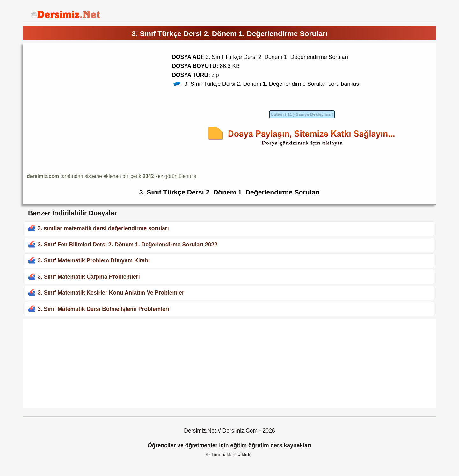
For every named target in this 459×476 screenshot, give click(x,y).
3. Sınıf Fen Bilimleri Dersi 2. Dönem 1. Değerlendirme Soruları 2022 (127, 245)
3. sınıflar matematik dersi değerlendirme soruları (103, 228)
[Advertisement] (80, 92)
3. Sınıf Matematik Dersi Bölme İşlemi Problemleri (103, 309)
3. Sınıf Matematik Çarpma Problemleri (89, 277)
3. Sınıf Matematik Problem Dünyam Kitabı (94, 260)
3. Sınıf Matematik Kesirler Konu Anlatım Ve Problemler (111, 293)
